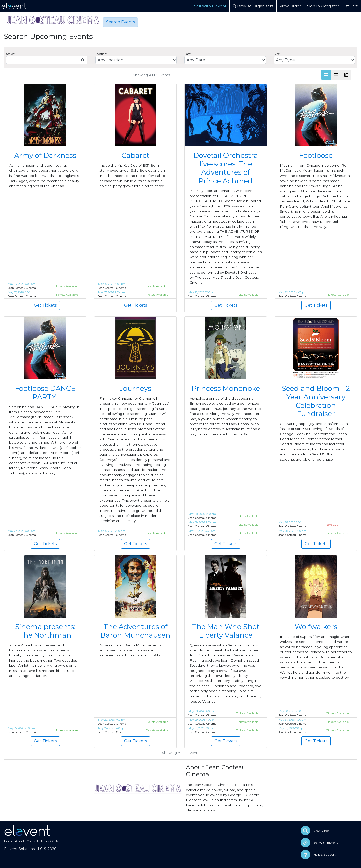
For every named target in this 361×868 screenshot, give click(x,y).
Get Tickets (45, 305)
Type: (277, 54)
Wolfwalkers (316, 627)
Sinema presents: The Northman (45, 631)
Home (8, 841)
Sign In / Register (323, 6)
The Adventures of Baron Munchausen (135, 631)
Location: (101, 54)
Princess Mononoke (226, 388)
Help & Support (325, 855)
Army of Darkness (45, 155)
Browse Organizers (253, 6)
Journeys (136, 388)
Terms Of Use (50, 841)
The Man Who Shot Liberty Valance (226, 631)
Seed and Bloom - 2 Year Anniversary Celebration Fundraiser (316, 401)
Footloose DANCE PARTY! (45, 393)
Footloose (316, 155)
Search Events (120, 22)
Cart (351, 6)
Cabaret (136, 155)
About (20, 841)
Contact (32, 841)
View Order (290, 6)
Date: (187, 54)
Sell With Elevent (210, 6)
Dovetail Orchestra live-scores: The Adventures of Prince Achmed (226, 168)
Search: (10, 54)
